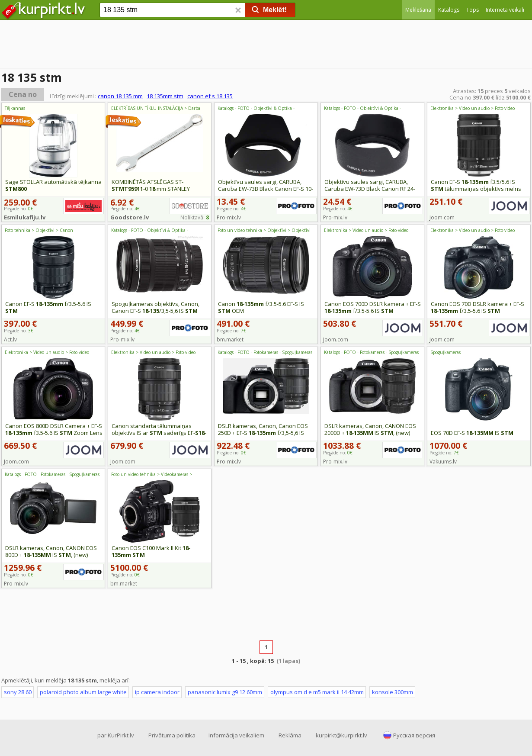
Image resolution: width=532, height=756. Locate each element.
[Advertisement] (266, 45)
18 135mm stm (165, 96)
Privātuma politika (172, 735)
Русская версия (414, 735)
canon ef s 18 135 (210, 96)
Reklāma (290, 735)
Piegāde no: (231, 209)
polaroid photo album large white (83, 692)
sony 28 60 (18, 692)
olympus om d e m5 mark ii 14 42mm (317, 692)
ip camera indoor (157, 692)
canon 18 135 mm (120, 96)
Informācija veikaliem (236, 735)
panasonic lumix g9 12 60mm (225, 692)
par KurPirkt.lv (116, 735)
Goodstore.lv (130, 217)
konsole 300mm (393, 692)
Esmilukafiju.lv (25, 217)
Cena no (23, 94)
